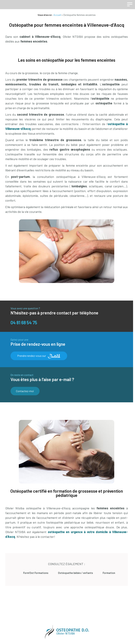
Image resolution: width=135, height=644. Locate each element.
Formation (106, 571)
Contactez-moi (24, 390)
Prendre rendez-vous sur (39, 356)
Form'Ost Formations (41, 571)
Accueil (58, 15)
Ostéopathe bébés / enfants (77, 571)
